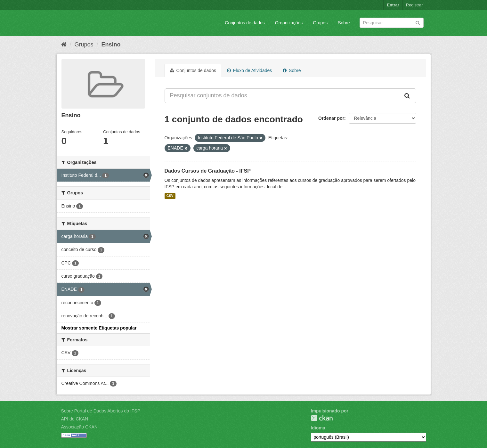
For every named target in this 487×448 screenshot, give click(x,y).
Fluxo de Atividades (249, 70)
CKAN (322, 418)
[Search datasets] (392, 23)
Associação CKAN (79, 427)
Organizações (289, 23)
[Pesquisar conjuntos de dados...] (282, 96)
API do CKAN (75, 419)
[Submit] (418, 22)
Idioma (318, 428)
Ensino (111, 45)
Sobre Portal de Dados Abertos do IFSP (101, 411)
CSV (170, 196)
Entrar (393, 5)
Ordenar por (331, 118)
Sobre (344, 23)
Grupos (320, 23)
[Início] (64, 45)
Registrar (414, 5)
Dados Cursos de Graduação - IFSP (208, 171)
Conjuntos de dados (245, 23)
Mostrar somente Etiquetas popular (99, 328)
